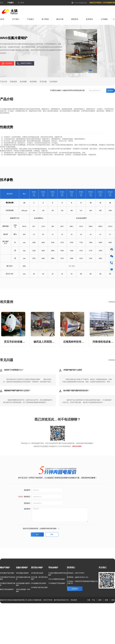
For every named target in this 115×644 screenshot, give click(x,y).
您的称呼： (27, 490)
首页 (2, 3)
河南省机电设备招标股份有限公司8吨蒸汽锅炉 (103, 342)
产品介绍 (4, 82)
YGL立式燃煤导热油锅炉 (57, 579)
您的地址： (27, 503)
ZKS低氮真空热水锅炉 (39, 583)
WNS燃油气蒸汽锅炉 (7, 573)
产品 (93, 600)
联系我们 (71, 568)
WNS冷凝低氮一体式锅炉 (23, 590)
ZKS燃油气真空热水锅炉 (39, 587)
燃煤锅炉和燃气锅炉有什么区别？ (17, 391)
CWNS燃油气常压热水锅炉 (8, 578)
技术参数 (23, 82)
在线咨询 (75, 589)
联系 (112, 600)
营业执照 (74, 600)
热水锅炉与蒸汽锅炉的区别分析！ (76, 391)
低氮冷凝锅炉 (22, 568)
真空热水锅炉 (37, 568)
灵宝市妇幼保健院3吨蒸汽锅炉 (15, 342)
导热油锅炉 (53, 568)
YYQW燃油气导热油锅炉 (57, 583)
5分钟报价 (54, 82)
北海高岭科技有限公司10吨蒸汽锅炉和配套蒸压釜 (74, 342)
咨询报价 (111, 91)
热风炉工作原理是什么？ (14, 370)
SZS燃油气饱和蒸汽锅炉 (8, 584)
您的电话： (25, 497)
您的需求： (27, 509)
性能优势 (13, 82)
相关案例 (33, 82)
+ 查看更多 (111, 302)
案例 (99, 600)
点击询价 (9, 63)
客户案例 (21, 3)
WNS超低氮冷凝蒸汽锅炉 (23, 584)
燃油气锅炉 (5, 568)
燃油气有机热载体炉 (7, 589)
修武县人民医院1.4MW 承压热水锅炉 (44, 342)
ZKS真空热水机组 (37, 573)
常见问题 (43, 82)
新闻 (106, 600)
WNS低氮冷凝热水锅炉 (23, 578)
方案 (89, 600)
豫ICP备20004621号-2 (62, 600)
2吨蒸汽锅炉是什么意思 (73, 370)
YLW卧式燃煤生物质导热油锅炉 (57, 574)
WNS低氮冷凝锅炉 (22, 573)
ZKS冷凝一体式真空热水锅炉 (39, 578)
